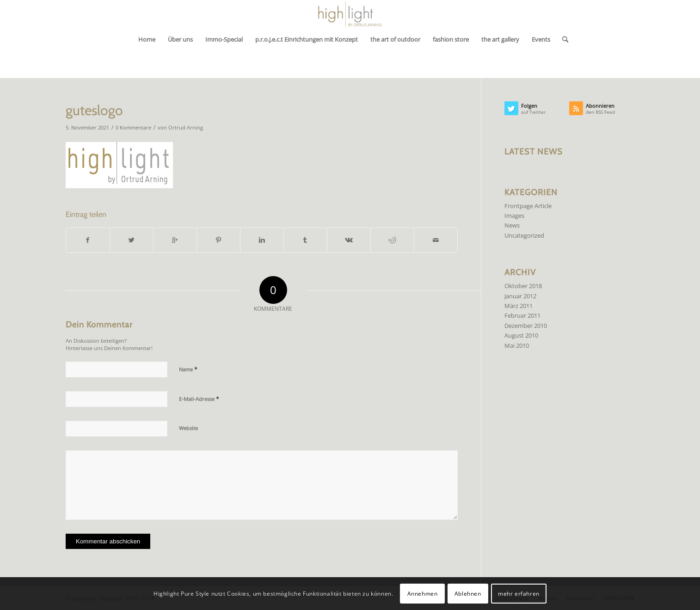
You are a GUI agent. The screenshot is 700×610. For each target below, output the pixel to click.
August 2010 (521, 335)
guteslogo (94, 110)
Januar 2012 (520, 296)
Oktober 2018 (523, 286)
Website (188, 428)
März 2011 (519, 306)
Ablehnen (468, 594)
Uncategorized (524, 235)
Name (188, 369)
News (512, 225)
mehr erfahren (519, 594)
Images (514, 216)
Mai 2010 (517, 345)
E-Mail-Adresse (199, 399)
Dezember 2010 (526, 326)
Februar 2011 (522, 315)
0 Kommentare (133, 128)
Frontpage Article (528, 206)
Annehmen (423, 594)
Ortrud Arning (186, 128)
